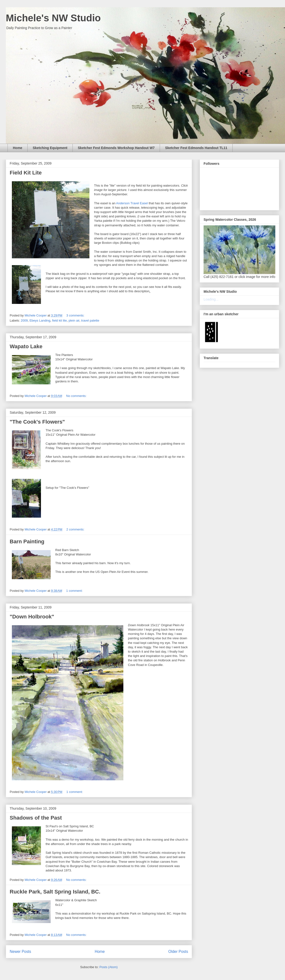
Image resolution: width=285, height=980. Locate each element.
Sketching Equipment (50, 148)
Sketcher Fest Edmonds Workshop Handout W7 (116, 148)
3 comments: (76, 315)
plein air (74, 320)
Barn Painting (27, 541)
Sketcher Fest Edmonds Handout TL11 (196, 148)
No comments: (77, 396)
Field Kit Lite (26, 173)
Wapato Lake (26, 346)
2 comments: (76, 529)
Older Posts (178, 952)
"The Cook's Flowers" (37, 422)
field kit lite (59, 320)
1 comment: (75, 591)
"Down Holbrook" (32, 617)
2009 (24, 320)
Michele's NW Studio (53, 18)
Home (18, 148)
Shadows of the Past (36, 818)
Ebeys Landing (40, 320)
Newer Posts (20, 952)
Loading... (211, 299)
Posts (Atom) (108, 967)
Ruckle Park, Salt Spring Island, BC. (55, 892)
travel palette (90, 320)
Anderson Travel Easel (132, 203)
